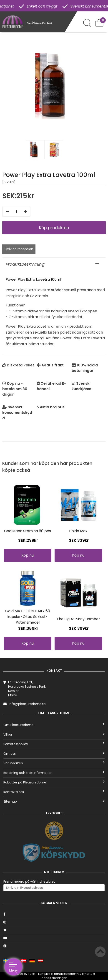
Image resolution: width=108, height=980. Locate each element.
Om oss (54, 754)
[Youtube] (54, 938)
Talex (32, 974)
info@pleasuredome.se (27, 704)
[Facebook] (54, 914)
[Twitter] (54, 930)
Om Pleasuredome (54, 725)
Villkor (54, 734)
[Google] (54, 946)
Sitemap (54, 801)
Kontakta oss (54, 792)
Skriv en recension (19, 249)
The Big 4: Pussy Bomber (78, 619)
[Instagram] (54, 922)
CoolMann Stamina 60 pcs (28, 531)
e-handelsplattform (65, 974)
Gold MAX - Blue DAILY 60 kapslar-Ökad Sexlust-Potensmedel (28, 617)
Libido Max (78, 531)
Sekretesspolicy (54, 744)
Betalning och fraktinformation (54, 773)
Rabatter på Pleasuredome (54, 782)
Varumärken (54, 763)
